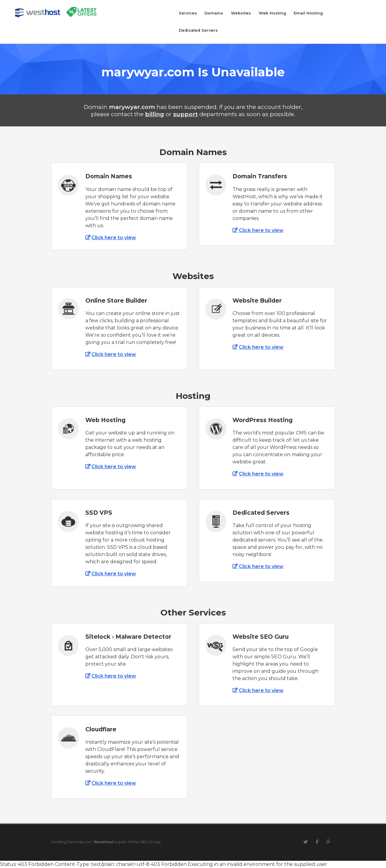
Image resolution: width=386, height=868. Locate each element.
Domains (214, 13)
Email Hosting (308, 13)
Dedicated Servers (198, 30)
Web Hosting (272, 13)
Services (188, 13)
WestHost (104, 842)
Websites (241, 13)
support (185, 114)
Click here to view (114, 238)
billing (155, 114)
